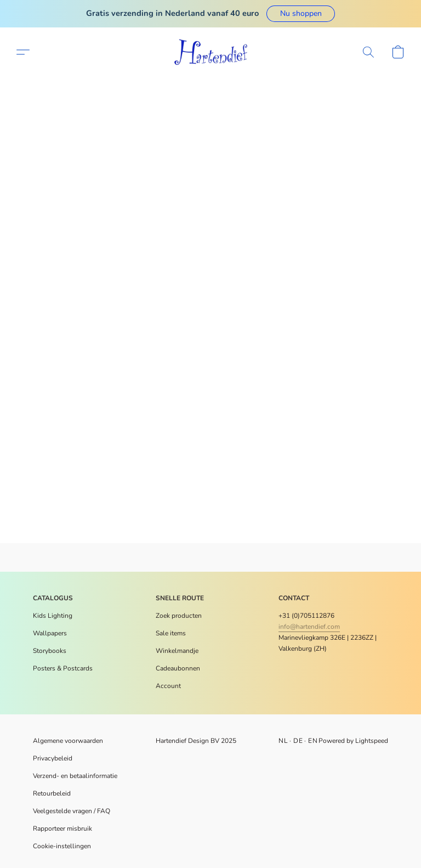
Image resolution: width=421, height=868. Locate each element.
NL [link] (283, 741)
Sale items (171, 633)
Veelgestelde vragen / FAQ (72, 811)
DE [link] (298, 741)
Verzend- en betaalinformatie (75, 776)
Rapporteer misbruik (62, 828)
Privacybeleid (53, 758)
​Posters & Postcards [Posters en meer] (63, 668)
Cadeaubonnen (178, 668)
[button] (301, 14)
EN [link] (313, 741)
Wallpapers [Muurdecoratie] (50, 633)
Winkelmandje (177, 651)
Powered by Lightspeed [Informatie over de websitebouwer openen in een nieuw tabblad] (353, 741)
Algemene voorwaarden (68, 741)
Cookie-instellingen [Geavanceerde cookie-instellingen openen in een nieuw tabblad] (62, 846)
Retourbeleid (52, 793)
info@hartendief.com (309, 627)
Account (168, 686)
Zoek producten (179, 616)
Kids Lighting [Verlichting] (53, 616)
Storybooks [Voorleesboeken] (50, 651)
